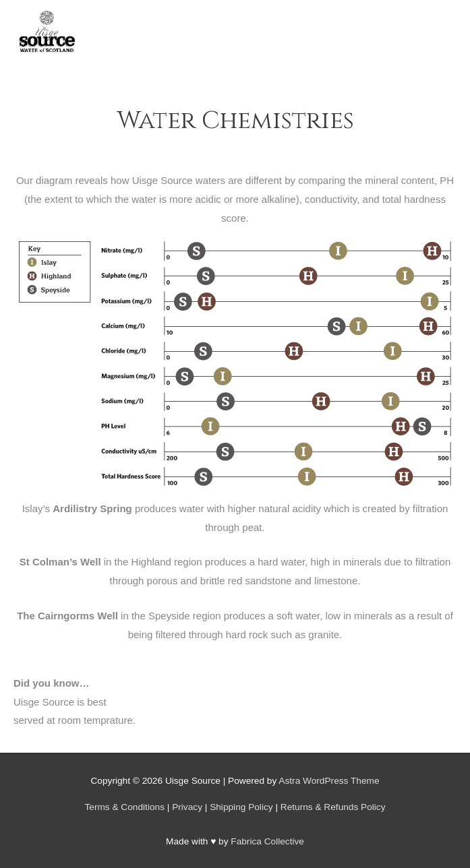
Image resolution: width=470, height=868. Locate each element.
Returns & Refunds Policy (333, 807)
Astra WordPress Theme (329, 781)
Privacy (187, 807)
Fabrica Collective (267, 841)
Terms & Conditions (124, 807)
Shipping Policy (241, 807)
